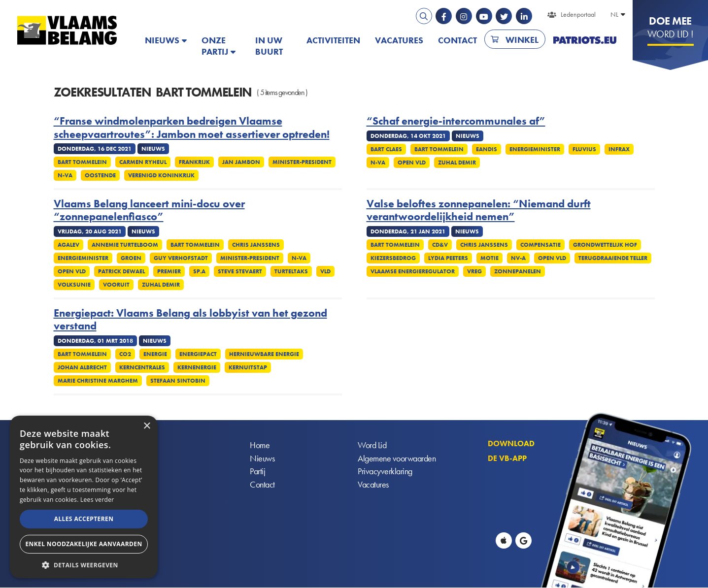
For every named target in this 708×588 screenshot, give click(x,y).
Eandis (487, 149)
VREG (474, 271)
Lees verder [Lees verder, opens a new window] (97, 500)
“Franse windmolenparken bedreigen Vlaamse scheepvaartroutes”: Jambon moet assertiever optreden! (192, 128)
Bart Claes (386, 149)
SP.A (199, 271)
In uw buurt (269, 46)
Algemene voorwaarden (397, 459)
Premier (169, 271)
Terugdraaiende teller (613, 258)
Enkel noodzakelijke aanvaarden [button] (84, 544)
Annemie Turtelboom (125, 245)
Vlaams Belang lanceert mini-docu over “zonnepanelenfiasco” (149, 211)
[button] (84, 564)
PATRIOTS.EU (585, 40)
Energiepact (198, 354)
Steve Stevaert (240, 271)
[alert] (84, 497)
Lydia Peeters (448, 258)
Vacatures (399, 40)
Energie (155, 354)
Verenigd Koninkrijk (161, 175)
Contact (457, 40)
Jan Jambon (241, 162)
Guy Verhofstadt (181, 258)
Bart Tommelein (82, 162)
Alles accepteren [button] (84, 519)
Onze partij (215, 46)
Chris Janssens (256, 245)
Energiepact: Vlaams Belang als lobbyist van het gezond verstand (190, 320)
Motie (489, 258)
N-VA (65, 175)
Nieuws (162, 40)
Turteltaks (291, 271)
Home (260, 445)
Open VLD (412, 163)
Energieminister (535, 149)
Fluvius (584, 149)
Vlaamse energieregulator (413, 271)
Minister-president (302, 162)
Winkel (522, 40)
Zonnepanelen (518, 271)
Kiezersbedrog (393, 258)
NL (614, 14)
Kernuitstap (248, 367)
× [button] (147, 426)
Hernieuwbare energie (264, 354)
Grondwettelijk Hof (605, 245)
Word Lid (372, 445)
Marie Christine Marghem (98, 381)
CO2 (125, 354)
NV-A (518, 258)
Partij (257, 472)
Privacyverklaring (385, 472)
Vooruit (116, 285)
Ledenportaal (578, 14)
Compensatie (540, 245)
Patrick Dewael (121, 271)
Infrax (619, 149)
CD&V (440, 245)
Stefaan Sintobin (178, 381)
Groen (131, 258)
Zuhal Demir (457, 163)
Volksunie (74, 285)
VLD (325, 271)
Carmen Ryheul (143, 162)
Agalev (68, 245)
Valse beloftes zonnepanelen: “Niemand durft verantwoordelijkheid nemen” (479, 211)
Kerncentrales (142, 367)
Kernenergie (197, 367)
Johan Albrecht (82, 367)
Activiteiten (333, 40)
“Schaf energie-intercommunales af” (456, 121)
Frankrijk (194, 162)
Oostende (100, 175)
